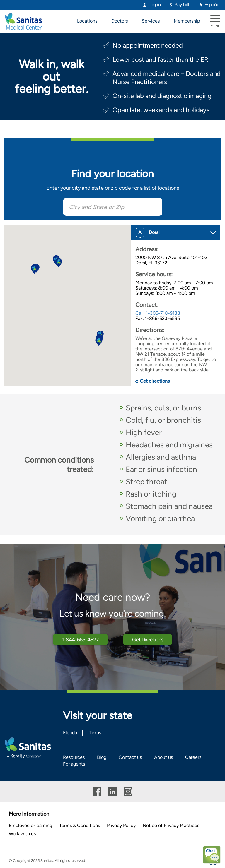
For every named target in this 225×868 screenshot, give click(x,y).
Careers (193, 757)
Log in (155, 5)
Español (213, 5)
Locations (87, 21)
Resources (74, 757)
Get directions (155, 381)
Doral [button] (148, 232)
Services (151, 21)
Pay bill (182, 5)
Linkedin (112, 792)
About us (163, 757)
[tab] (176, 232)
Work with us (22, 834)
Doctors (120, 21)
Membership (187, 21)
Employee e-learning (30, 825)
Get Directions (148, 639)
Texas (95, 733)
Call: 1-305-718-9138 (158, 313)
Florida (70, 733)
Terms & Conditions (80, 825)
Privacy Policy (121, 825)
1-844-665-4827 (80, 639)
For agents (74, 764)
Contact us (130, 757)
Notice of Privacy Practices (171, 825)
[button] (99, 341)
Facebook (97, 792)
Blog (102, 757)
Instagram (128, 792)
